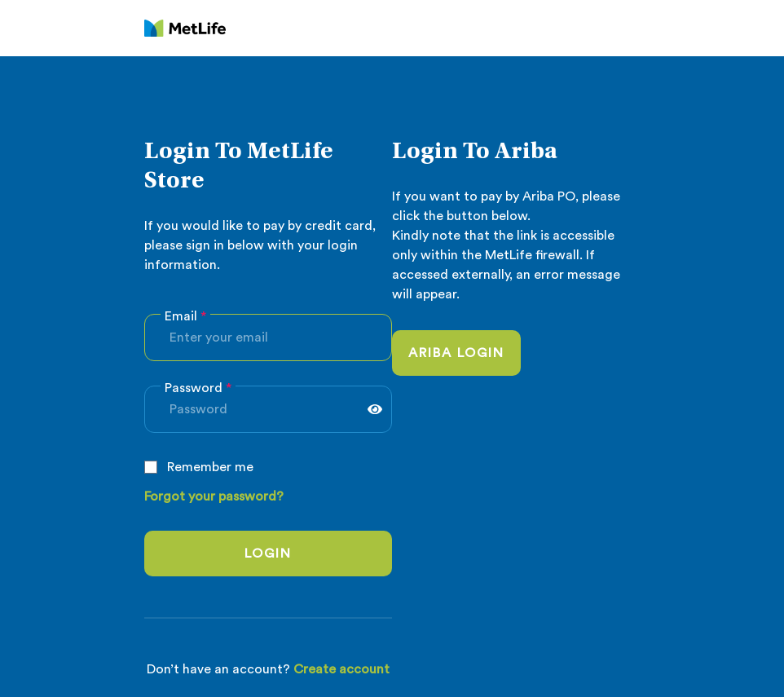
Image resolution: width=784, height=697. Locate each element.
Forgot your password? (214, 496)
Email (185, 316)
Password (198, 388)
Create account (341, 669)
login (268, 554)
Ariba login (456, 353)
